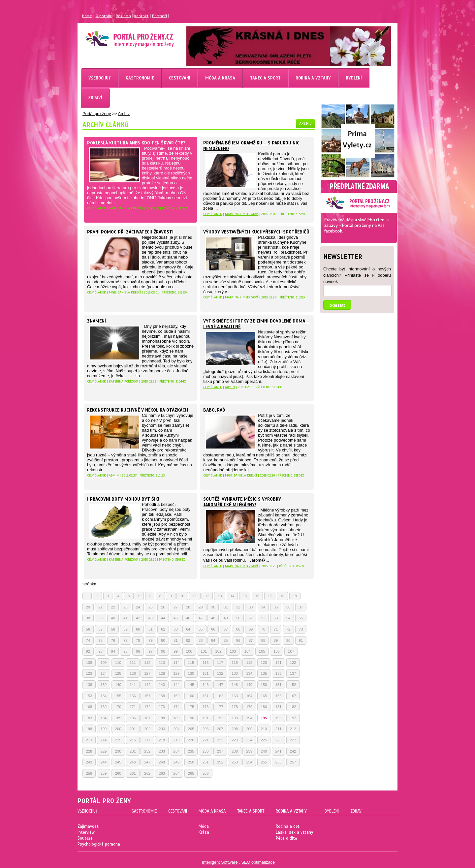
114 (177, 663)
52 (263, 618)
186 (133, 718)
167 (293, 696)
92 (88, 651)
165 (264, 696)
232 (147, 751)
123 (89, 673)
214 (104, 740)
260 (118, 773)
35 (276, 607)
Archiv (124, 114)
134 (249, 673)
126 (133, 673)
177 (220, 707)
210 (264, 729)
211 (279, 729)
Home (87, 16)
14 (232, 596)
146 (206, 685)
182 (293, 707)
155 (118, 696)
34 (263, 607)
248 (162, 762)
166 (279, 696)
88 (263, 640)
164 (249, 696)
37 (301, 607)
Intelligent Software (220, 862)
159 (177, 696)
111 (133, 663)
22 (113, 607)
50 (238, 618)
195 (264, 718)
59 (125, 629)
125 (118, 673)
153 (89, 696)
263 (162, 773)
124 (104, 673)
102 (218, 651)
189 (177, 718)
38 (88, 618)
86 (238, 640)
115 (191, 663)
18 (282, 596)
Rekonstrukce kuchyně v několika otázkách (138, 410)
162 (220, 696)
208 (235, 729)
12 (207, 596)
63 (175, 629)
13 (220, 596)
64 (188, 629)
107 (291, 651)
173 (162, 707)
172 (147, 707)
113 (162, 663)
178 (235, 707)
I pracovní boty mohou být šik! (123, 499)
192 (220, 718)
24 (138, 607)
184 (104, 718)
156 (133, 696)
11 (195, 596)
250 (191, 762)
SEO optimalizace (258, 862)
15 (245, 596)
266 (206, 773)
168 (89, 707)
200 (118, 729)
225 (264, 740)
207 (220, 729)
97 (150, 651)
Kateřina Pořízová (124, 381)
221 (206, 740)
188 (162, 718)
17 (270, 596)
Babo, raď (214, 410)
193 (235, 718)
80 (163, 640)
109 (104, 663)
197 (293, 718)
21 (100, 607)
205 (191, 729)
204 (177, 729)
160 (191, 696)
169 (104, 707)
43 (150, 618)
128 (162, 673)
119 (249, 663)
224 (249, 740)
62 (163, 629)
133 (235, 673)
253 (235, 762)
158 (162, 696)
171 (133, 707)
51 (251, 618)
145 (191, 685)
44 (163, 618)
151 (279, 685)
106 (277, 651)
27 (175, 607)
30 (213, 607)
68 (238, 629)
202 (147, 729)
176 (206, 707)
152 (293, 685)
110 (118, 663)
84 (213, 640)
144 (177, 685)
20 (88, 607)
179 (249, 707)
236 (206, 751)
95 (125, 651)
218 (162, 740)
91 (301, 640)
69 (251, 629)
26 (163, 607)
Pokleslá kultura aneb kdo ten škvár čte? (136, 143)
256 (279, 762)
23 (125, 607)
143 (162, 685)
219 (177, 740)
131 (206, 673)
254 (249, 762)
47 (201, 618)
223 (235, 740)
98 (163, 651)
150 (264, 685)
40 (113, 618)
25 (150, 607)
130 (191, 673)
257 (293, 762)
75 (100, 640)
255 (264, 762)
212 (293, 729)
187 (147, 718)
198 (89, 729)
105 (262, 651)
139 (104, 685)
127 (147, 673)
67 (226, 629)
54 (288, 618)
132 (220, 673)
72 (288, 629)
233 (162, 751)
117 (220, 663)
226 (279, 740)
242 (293, 751)
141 (133, 685)
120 (264, 663)
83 (201, 640)
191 (206, 718)
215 (118, 740)
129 (177, 673)
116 (206, 663)
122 (293, 663)
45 (175, 618)
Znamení (96, 321)
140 (118, 685)
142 (147, 685)
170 (118, 707)
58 (113, 629)
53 (276, 618)
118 (235, 663)
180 (264, 707)
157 (147, 696)
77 (125, 640)
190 (191, 718)
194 (249, 718)
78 (138, 640)
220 (191, 740)
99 (175, 651)
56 (88, 629)
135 (264, 673)
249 (177, 762)
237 (220, 751)
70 (263, 629)
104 (248, 651)
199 (104, 729)
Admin (230, 387)
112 (147, 663)
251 (206, 762)
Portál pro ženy (97, 114)
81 (175, 640)
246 (133, 762)
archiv (305, 124)
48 (213, 618)
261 (133, 773)
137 (293, 673)
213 (89, 740)
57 (100, 629)
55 (301, 618)
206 (206, 729)
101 (204, 651)
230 (118, 751)
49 (226, 618)
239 (249, 751)
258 (89, 773)
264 (177, 773)
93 (100, 651)
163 (235, 696)
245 (118, 762)
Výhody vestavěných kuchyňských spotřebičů (256, 232)
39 (100, 618)
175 (191, 707)
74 (88, 640)
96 (138, 651)
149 (249, 685)
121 (279, 663)
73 (301, 629)
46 (188, 618)
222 (220, 740)
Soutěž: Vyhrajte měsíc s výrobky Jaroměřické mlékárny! (242, 502)
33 (251, 607)
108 (89, 663)
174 (177, 707)
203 (162, 729)
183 (89, 718)
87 (251, 640)
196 (279, 718)
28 (188, 607)
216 (133, 740)
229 (104, 751)
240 (264, 751)
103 (233, 651)
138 (89, 685)
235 (191, 751)
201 (133, 729)
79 (150, 640)
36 (288, 607)
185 (118, 718)
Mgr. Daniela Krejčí (125, 208)
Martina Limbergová (242, 214)
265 (191, 773)
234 (177, 751)
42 (138, 618)
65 (201, 629)
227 (293, 740)
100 (189, 651)
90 (288, 640)
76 (113, 640)
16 (257, 596)
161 (206, 696)
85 (226, 640)
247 (147, 762)
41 (125, 618)
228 (89, 751)
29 (201, 607)
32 (238, 607)
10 (182, 596)
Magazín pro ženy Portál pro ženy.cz (118, 36)
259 (104, 773)
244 (104, 762)
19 (295, 596)
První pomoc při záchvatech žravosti (130, 232)
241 (279, 751)
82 (188, 640)
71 (276, 629)
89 (276, 640)
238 (235, 751)
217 (147, 740)
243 (89, 762)
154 (104, 696)
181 (279, 707)
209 (249, 729)
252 (220, 762)
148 (235, 685)
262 (147, 773)
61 (150, 629)
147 (220, 685)
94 (113, 651)
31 (226, 607)
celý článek (96, 208)
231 (133, 751)
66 (213, 629)
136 (279, 673)
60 (138, 629)
